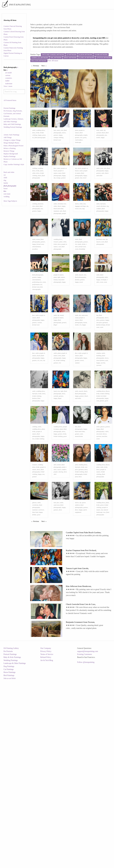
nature (63, 319)
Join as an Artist (10, 866)
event (77, 282)
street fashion (100, 419)
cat (5, 175)
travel (85, 195)
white (34, 190)
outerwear (85, 365)
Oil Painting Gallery (11, 836)
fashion (77, 321)
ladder (7, 81)
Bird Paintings (9, 863)
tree (81, 146)
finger (56, 375)
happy (40, 143)
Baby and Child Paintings (12, 124)
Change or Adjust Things (12, 140)
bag (83, 234)
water (59, 185)
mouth (62, 365)
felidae (34, 606)
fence (77, 602)
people (64, 238)
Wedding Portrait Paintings (13, 127)
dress (34, 141)
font (41, 329)
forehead (99, 273)
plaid (64, 550)
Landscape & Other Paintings (15, 851)
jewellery (35, 282)
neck (103, 275)
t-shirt (107, 507)
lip (105, 139)
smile (34, 139)
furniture (103, 231)
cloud (77, 368)
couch (98, 231)
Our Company (46, 836)
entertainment (36, 280)
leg (108, 231)
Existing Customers (85, 842)
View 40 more (53, 61)
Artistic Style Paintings (11, 135)
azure (60, 190)
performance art (37, 326)
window (99, 412)
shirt (55, 548)
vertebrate (35, 597)
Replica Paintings (10, 156)
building (99, 414)
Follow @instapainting (86, 850)
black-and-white (59, 234)
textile (98, 146)
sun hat (103, 421)
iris (76, 277)
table (106, 319)
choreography (36, 331)
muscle (98, 275)
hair (55, 139)
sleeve (64, 141)
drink (84, 277)
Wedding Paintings (11, 848)
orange (58, 195)
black (103, 141)
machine (105, 511)
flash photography (40, 146)
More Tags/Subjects (10, 201)
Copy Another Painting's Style (14, 164)
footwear (41, 229)
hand (55, 458)
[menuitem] (63, 5)
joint (102, 185)
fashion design (101, 375)
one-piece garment (102, 372)
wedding (7, 197)
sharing (61, 555)
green (102, 597)
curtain (40, 372)
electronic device (102, 509)
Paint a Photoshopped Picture (14, 146)
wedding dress (41, 139)
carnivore (41, 602)
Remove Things (9, 151)
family (6, 183)
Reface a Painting (10, 148)
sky (55, 195)
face (55, 185)
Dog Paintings (9, 854)
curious (8, 75)
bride (38, 141)
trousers (56, 275)
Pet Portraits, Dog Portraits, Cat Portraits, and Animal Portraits (13, 114)
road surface (79, 148)
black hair (35, 604)
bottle (79, 277)
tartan (38, 273)
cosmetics (9, 78)
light (59, 319)
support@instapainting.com (88, 839)
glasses (102, 502)
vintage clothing (59, 146)
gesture (56, 143)
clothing (35, 185)
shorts (79, 185)
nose (98, 139)
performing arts (37, 324)
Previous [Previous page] (37, 66)
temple (85, 143)
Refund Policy (46, 845)
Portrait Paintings (10, 108)
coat (60, 280)
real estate (7, 194)
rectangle (104, 321)
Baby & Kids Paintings (12, 845)
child (5, 178)
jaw (106, 143)
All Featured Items (10, 100)
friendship (82, 282)
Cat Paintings (9, 857)
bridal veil (99, 463)
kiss (85, 229)
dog (5, 180)
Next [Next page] (45, 66)
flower (107, 458)
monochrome (79, 511)
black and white (9, 172)
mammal (56, 236)
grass (85, 146)
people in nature (59, 317)
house (6, 189)
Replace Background (11, 154)
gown (44, 143)
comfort (99, 234)
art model (8, 73)
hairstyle (103, 229)
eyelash (99, 141)
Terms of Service (47, 842)
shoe (34, 231)
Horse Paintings (9, 860)
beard (85, 372)
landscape (78, 151)
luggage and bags (80, 231)
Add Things (8, 137)
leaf (60, 321)
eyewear (99, 424)
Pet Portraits (8, 839)
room (105, 324)
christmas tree (62, 229)
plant (77, 139)
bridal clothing (60, 419)
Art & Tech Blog (47, 848)
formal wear (57, 148)
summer (77, 421)
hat (81, 195)
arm (62, 139)
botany (56, 321)
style (103, 190)
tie (33, 146)
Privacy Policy (46, 839)
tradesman (9, 84)
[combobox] (14, 92)
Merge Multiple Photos (11, 143)
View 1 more (8, 86)
